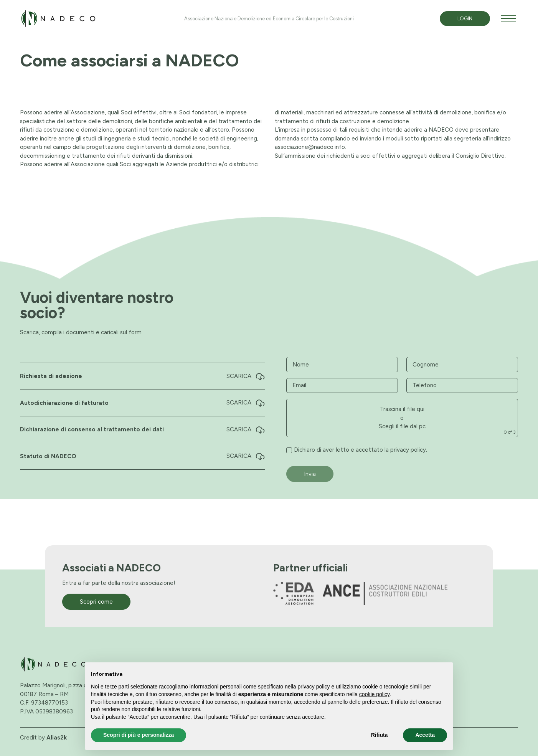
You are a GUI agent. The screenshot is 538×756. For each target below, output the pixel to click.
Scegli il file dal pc (402, 426)
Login (465, 19)
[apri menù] (508, 20)
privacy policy (408, 450)
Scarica (246, 376)
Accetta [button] (425, 735)
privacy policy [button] (314, 687)
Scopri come (96, 601)
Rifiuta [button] (380, 735)
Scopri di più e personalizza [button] (139, 735)
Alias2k (57, 737)
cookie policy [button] (374, 694)
